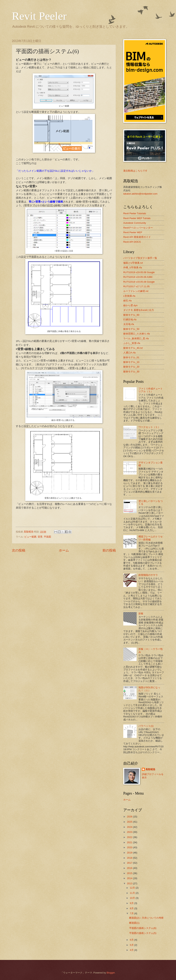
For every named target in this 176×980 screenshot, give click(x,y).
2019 (130, 853)
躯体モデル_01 (131, 357)
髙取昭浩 (150, 769)
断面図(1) (134, 923)
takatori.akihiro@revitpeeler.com (140, 194)
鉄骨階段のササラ (148, 575)
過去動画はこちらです (135, 171)
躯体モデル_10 (131, 362)
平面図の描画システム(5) (143, 933)
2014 (130, 878)
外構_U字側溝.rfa (133, 267)
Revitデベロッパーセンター (138, 228)
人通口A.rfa (129, 353)
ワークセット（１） (149, 427)
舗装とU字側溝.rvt (133, 263)
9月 (132, 903)
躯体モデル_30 (131, 372)
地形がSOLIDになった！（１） (149, 689)
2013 (130, 883)
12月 (133, 888)
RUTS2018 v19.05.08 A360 (138, 277)
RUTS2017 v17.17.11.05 (136, 286)
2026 (130, 817)
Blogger (111, 973)
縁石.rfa (127, 301)
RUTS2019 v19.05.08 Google (139, 272)
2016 (130, 868)
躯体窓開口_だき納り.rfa (137, 334)
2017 (130, 863)
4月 (132, 950)
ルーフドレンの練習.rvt (136, 291)
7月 (132, 913)
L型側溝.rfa (129, 296)
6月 (132, 940)
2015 (130, 873)
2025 (130, 822)
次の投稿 (19, 550)
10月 (133, 898)
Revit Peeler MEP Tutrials (137, 218)
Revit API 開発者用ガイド (137, 237)
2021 (130, 842)
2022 (130, 837)
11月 (133, 893)
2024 (130, 827)
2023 (130, 832)
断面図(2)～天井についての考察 (146, 918)
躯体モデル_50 (131, 329)
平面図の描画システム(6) (143, 928)
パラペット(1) (146, 726)
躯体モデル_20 (131, 367)
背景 (40, 537)
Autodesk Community (135, 223)
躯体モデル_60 (131, 315)
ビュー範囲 (30, 537)
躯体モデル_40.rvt (133, 348)
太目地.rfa (129, 324)
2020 (130, 847)
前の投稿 (109, 550)
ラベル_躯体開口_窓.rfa (136, 338)
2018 (130, 858)
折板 (141, 613)
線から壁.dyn (130, 305)
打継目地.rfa (130, 320)
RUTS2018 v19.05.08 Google (139, 282)
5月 (132, 945)
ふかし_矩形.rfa (132, 343)
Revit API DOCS (132, 242)
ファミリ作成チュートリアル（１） (151, 390)
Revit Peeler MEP (133, 232)
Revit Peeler (39, 16)
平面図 (47, 537)
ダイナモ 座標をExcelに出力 (139, 310)
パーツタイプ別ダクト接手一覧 (140, 258)
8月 (132, 908)
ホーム (64, 550)
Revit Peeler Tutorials (135, 213)
